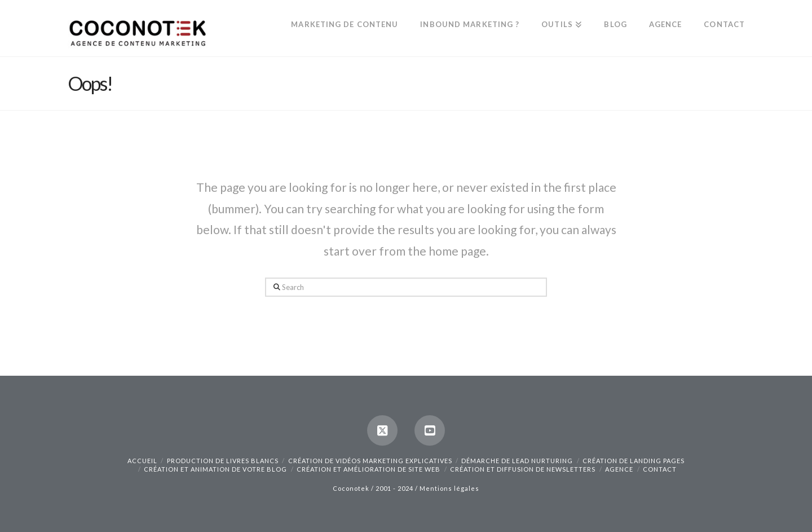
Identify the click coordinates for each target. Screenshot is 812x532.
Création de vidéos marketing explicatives (370, 461)
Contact (660, 469)
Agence (619, 469)
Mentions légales (449, 488)
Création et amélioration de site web (369, 469)
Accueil (142, 461)
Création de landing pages (634, 461)
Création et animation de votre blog (215, 469)
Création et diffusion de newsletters (523, 469)
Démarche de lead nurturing (517, 461)
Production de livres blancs (223, 461)
